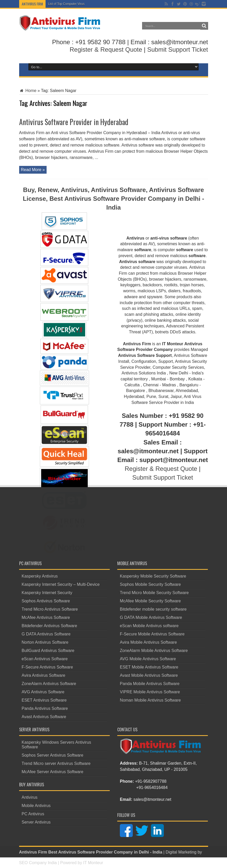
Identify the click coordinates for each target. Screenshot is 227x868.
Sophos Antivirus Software (46, 601)
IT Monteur (93, 863)
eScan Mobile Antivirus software (149, 626)
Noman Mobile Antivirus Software (150, 700)
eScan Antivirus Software (45, 659)
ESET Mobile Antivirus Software (149, 667)
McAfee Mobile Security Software (150, 601)
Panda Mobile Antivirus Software (150, 684)
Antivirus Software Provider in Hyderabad (74, 122)
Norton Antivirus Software (45, 642)
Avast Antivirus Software (44, 717)
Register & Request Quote (106, 49)
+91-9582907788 (151, 781)
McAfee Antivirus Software (46, 617)
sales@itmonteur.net (152, 799)
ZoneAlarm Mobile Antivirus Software (154, 651)
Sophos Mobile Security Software (150, 584)
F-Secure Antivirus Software (47, 667)
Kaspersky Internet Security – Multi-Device (61, 584)
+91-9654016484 (152, 788)
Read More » (33, 170)
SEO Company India (38, 863)
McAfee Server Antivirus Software (53, 772)
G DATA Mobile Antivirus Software (151, 617)
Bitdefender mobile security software (153, 609)
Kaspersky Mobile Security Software (153, 576)
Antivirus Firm (33, 852)
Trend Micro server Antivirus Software (56, 763)
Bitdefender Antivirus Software (49, 626)
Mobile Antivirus (36, 806)
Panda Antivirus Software (45, 708)
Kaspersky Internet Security (47, 593)
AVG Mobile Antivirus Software (148, 659)
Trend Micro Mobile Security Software (154, 593)
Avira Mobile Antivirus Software (148, 642)
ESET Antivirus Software (44, 700)
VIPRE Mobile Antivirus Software (150, 692)
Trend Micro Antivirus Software (50, 609)
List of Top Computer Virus (66, 4)
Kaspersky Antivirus (40, 576)
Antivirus (30, 797)
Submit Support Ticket (178, 49)
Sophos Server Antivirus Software (53, 755)
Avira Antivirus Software (44, 675)
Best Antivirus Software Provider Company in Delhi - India (105, 852)
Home (28, 91)
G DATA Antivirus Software (46, 634)
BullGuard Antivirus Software (48, 651)
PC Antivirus (33, 814)
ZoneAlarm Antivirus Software (49, 684)
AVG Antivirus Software (43, 692)
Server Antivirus (36, 822)
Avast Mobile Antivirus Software (149, 675)
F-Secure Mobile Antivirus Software (152, 634)
